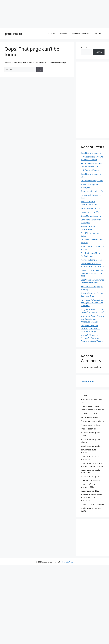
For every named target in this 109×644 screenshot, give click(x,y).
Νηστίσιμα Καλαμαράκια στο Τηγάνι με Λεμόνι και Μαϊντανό (92, 303)
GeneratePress (67, 562)
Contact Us (98, 34)
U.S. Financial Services (91, 170)
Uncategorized (87, 381)
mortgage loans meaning (92, 260)
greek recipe (13, 34)
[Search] (40, 70)
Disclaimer (63, 34)
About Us (51, 34)
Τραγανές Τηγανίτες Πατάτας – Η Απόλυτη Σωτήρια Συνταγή (90, 328)
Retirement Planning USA (92, 191)
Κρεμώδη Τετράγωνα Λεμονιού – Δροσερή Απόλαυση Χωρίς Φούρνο (92, 338)
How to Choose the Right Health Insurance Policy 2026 (92, 273)
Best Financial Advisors (91, 153)
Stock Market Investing (91, 216)
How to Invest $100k (90, 212)
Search (84, 47)
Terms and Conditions (81, 34)
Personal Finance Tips (91, 208)
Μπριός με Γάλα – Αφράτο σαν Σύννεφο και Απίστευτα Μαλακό (92, 319)
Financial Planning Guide (92, 181)
